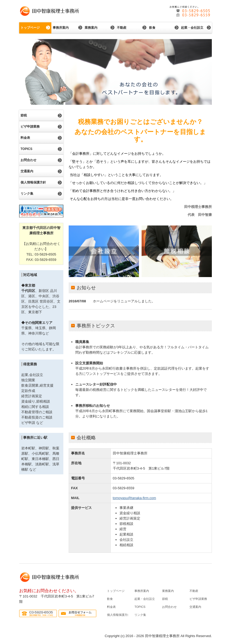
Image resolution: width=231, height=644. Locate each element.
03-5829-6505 (124, 478)
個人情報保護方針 (33, 182)
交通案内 (27, 171)
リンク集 (27, 194)
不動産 (122, 28)
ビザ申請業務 (30, 127)
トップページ (30, 28)
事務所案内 (61, 28)
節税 (24, 115)
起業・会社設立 (192, 28)
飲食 (152, 28)
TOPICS (26, 149)
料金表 (25, 138)
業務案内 (91, 28)
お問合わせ (28, 160)
